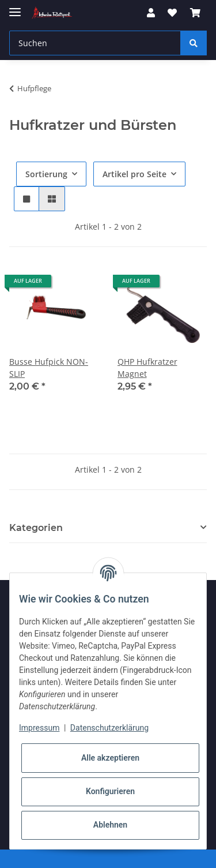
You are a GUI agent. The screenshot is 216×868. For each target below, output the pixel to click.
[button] (151, 13)
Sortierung (46, 174)
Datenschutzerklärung (109, 728)
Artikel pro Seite (134, 174)
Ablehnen (110, 825)
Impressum (39, 728)
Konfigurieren (110, 791)
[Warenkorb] (195, 13)
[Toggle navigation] (15, 7)
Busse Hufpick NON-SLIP (49, 368)
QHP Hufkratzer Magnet (147, 368)
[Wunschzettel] (172, 13)
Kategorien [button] (36, 528)
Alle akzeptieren (110, 758)
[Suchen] (95, 43)
